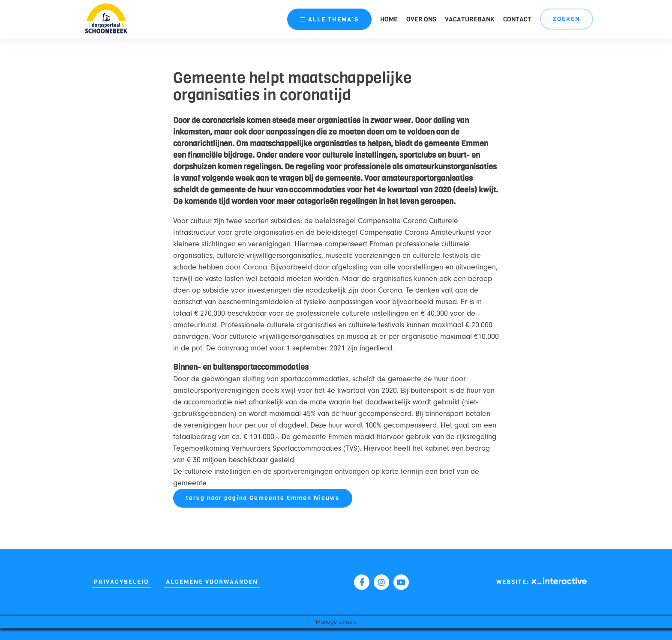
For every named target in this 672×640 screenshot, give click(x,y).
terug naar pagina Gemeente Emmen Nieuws (263, 498)
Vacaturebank (470, 19)
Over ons (421, 19)
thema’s (329, 19)
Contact (517, 19)
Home (389, 19)
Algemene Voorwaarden (212, 582)
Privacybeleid (121, 582)
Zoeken (567, 19)
